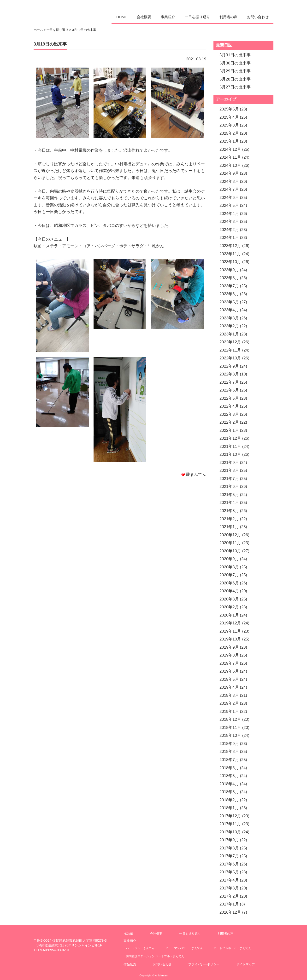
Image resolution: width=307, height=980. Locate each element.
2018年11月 (230, 728)
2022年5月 (229, 398)
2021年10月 (230, 454)
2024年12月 (230, 149)
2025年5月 (229, 109)
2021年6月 (229, 487)
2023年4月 (229, 310)
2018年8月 (229, 752)
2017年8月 (229, 848)
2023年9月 (229, 270)
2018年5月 (229, 776)
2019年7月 (229, 663)
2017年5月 (229, 872)
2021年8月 (229, 470)
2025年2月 (229, 133)
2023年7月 (229, 286)
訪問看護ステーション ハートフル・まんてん (155, 956)
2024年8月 (229, 182)
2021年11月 (230, 447)
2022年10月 (230, 358)
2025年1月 (229, 141)
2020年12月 (230, 535)
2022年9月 (229, 366)
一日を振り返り (197, 17)
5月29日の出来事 (235, 71)
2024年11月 (230, 157)
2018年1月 (229, 808)
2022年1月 (229, 430)
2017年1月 (229, 904)
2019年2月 (229, 703)
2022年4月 (229, 406)
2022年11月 (230, 350)
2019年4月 (229, 687)
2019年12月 (230, 623)
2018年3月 (229, 792)
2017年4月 (229, 880)
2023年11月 (230, 254)
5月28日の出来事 (235, 79)
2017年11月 (230, 824)
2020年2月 (229, 607)
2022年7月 (229, 382)
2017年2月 (229, 896)
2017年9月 (229, 840)
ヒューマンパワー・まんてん (184, 948)
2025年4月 (229, 117)
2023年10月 (230, 262)
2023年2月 (229, 326)
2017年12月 (230, 816)
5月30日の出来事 (235, 63)
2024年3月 (229, 222)
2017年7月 (229, 856)
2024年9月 (229, 173)
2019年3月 (229, 695)
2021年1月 (229, 527)
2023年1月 (229, 334)
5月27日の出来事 (235, 87)
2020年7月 (229, 575)
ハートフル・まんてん (140, 948)
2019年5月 (229, 679)
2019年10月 (230, 639)
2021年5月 (229, 495)
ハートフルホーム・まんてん (232, 948)
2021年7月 (229, 479)
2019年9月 (229, 647)
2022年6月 (229, 390)
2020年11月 (230, 543)
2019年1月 (229, 712)
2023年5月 (229, 302)
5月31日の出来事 (235, 55)
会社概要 (144, 17)
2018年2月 (229, 800)
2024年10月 (230, 165)
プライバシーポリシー (204, 964)
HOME (122, 17)
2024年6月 (229, 198)
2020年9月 (229, 559)
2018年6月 (229, 768)
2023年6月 (229, 294)
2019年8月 (229, 655)
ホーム (38, 30)
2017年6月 (229, 864)
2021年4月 (229, 503)
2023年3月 (229, 318)
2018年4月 (229, 784)
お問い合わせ (258, 17)
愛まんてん (66, 11)
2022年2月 (229, 422)
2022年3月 (229, 414)
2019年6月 (229, 671)
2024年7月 (229, 189)
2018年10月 (230, 735)
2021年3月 (229, 511)
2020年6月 (229, 583)
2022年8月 (229, 374)
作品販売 (130, 964)
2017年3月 (229, 888)
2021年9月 (229, 463)
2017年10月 (230, 832)
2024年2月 (229, 230)
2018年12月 (230, 719)
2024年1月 (229, 238)
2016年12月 (230, 912)
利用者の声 (228, 17)
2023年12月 (230, 246)
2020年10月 (230, 551)
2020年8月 (229, 567)
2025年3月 (229, 125)
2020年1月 (229, 615)
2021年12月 (230, 438)
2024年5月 (229, 205)
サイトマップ (246, 964)
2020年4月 (229, 591)
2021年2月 (229, 519)
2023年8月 (229, 278)
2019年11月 (230, 631)
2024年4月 (229, 214)
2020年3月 (229, 599)
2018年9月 (229, 744)
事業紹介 (168, 17)
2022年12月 (230, 342)
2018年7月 (229, 760)
